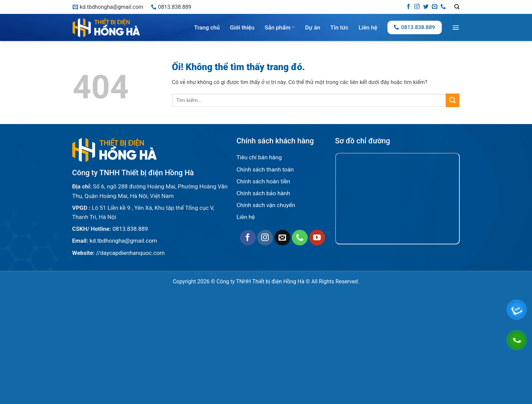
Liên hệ (368, 27)
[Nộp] (453, 100)
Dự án (312, 27)
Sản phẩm (280, 27)
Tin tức (339, 27)
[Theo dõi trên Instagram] (417, 7)
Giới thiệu (242, 27)
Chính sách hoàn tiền (263, 181)
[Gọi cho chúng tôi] (443, 7)
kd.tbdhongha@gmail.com (123, 241)
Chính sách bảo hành (263, 193)
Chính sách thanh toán (265, 169)
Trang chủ (207, 27)
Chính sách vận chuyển (266, 205)
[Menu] (456, 27)
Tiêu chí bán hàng (259, 157)
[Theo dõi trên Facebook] (408, 7)
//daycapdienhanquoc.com (130, 253)
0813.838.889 (130, 229)
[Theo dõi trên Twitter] (426, 7)
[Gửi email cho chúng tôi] (435, 7)
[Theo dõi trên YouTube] (317, 238)
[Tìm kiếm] (457, 7)
